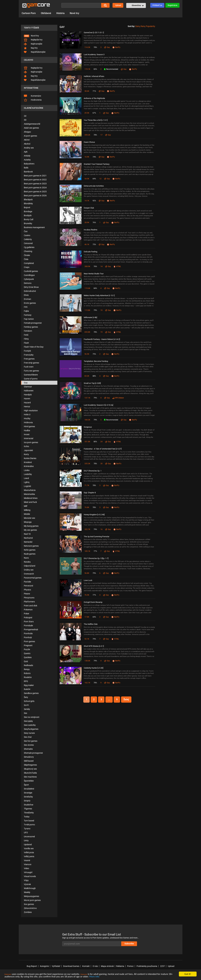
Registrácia (172, 5)
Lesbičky (28, 474)
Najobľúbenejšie (35, 52)
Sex (26, 713)
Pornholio (28, 633)
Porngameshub (31, 629)
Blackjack (28, 200)
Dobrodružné (30, 291)
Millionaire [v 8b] (90, 317)
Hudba (27, 430)
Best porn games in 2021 (35, 176)
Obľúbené (46, 13)
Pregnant (28, 645)
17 (101, 135)
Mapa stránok (107, 966)
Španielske (29, 781)
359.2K (87, 135)
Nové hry (74, 13)
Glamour (28, 387)
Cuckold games (31, 271)
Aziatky (27, 160)
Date (138, 26)
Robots (27, 673)
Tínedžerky (29, 813)
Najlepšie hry (33, 40)
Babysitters (29, 164)
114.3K (87, 47)
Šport (26, 785)
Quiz (26, 661)
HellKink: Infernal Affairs (94, 76)
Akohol (27, 144)
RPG (26, 681)
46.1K (87, 244)
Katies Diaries (30, 458)
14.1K (87, 201)
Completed (29, 263)
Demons (28, 283)
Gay (26, 383)
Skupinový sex (30, 769)
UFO (26, 833)
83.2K (87, 376)
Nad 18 (27, 534)
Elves (26, 295)
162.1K (87, 683)
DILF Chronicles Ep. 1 (93, 471)
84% (95, 288)
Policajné (28, 618)
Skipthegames (30, 765)
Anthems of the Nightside (94, 98)
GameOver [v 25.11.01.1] (94, 33)
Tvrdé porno (29, 825)
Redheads (28, 665)
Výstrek (27, 884)
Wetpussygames (31, 896)
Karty (26, 454)
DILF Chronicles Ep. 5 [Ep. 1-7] (96, 558)
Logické (27, 486)
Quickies (28, 657)
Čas (26, 231)
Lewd (26, 478)
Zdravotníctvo (30, 908)
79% (95, 310)
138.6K (87, 661)
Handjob (28, 395)
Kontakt (86, 966)
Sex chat (28, 737)
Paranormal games (33, 578)
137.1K (87, 398)
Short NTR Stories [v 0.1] (94, 646)
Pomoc (130, 966)
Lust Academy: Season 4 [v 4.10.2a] (98, 405)
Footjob (27, 351)
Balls (26, 168)
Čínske (27, 255)
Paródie (27, 582)
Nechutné (28, 538)
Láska (27, 470)
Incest (27, 434)
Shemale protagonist (33, 753)
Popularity (150, 26)
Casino (27, 235)
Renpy (27, 669)
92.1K (87, 639)
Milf (26, 506)
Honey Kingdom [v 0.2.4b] (94, 515)
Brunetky (28, 223)
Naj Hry (31, 48)
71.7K (87, 485)
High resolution (31, 411)
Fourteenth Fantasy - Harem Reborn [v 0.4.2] (102, 339)
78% (95, 47)
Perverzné (28, 586)
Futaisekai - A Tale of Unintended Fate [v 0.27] (103, 449)
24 (101, 442)
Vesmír (27, 860)
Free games (29, 359)
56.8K (87, 573)
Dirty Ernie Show (31, 287)
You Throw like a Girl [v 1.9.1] (96, 120)
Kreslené (28, 462)
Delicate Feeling (90, 252)
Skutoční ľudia (30, 773)
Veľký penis (29, 856)
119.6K (87, 288)
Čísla (26, 259)
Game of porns (31, 379)
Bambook (28, 172)
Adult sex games (31, 128)
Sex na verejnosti (32, 717)
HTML (117, 266)
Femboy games (31, 327)
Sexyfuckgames (31, 729)
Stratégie (28, 793)
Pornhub (28, 637)
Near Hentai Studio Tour (94, 274)
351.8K (87, 442)
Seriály (27, 709)
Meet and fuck (30, 502)
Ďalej (126, 699)
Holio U (27, 415)
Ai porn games (30, 136)
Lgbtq (27, 482)
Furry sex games (31, 371)
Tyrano (27, 829)
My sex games (30, 530)
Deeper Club (89, 208)
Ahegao (27, 132)
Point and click (31, 606)
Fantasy (28, 315)
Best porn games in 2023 (35, 184)
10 (101, 310)
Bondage (28, 211)
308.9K (87, 266)
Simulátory (29, 757)
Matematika (29, 494)
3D (25, 120)
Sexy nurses (29, 733)
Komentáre (32, 96)
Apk (26, 152)
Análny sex (29, 148)
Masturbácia (30, 490)
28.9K (87, 223)
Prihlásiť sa (157, 5)
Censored (28, 243)
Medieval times (31, 498)
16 (101, 529)
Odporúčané (30, 566)
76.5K (87, 595)
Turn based (29, 821)
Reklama (120, 966)
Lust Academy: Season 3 (94, 54)
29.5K (87, 113)
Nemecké (28, 542)
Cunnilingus (29, 275)
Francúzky (29, 355)
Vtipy (26, 880)
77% (95, 551)
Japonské (28, 450)
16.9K (87, 157)
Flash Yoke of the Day (34, 347)
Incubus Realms (91, 230)
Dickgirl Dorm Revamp (93, 602)
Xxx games (29, 904)
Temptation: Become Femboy (96, 361)
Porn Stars (29, 622)
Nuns (26, 558)
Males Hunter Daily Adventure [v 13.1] (99, 295)
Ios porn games (31, 442)
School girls (29, 701)
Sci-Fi (26, 705)
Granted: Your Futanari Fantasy (97, 164)
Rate (143, 26)
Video (26, 868)
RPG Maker (118, 398)
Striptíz (27, 801)
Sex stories (29, 745)
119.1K (87, 69)
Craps (27, 267)
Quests (27, 653)
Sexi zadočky (30, 725)
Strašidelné (29, 789)
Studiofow (29, 805)
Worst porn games (32, 900)
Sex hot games (31, 741)
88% (94, 376)
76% (94, 223)
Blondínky (28, 203)
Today (27, 817)
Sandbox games (31, 693)
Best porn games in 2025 (35, 192)
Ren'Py (116, 47)
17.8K (87, 617)
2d (25, 116)
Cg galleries (29, 247)
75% (94, 244)
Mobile (27, 514)
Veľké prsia (29, 852)
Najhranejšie (33, 44)
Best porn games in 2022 (35, 180)
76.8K (87, 507)
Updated (28, 844)
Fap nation (29, 319)
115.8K (87, 310)
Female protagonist (33, 323)
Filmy (26, 339)
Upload (118, 5)
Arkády (27, 156)
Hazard (27, 403)
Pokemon (28, 610)
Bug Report (32, 966)
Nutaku (27, 562)
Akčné (27, 140)
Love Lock (88, 580)
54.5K (87, 179)
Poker (27, 614)
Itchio (26, 446)
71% (94, 91)
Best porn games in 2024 (35, 188)
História (60, 13)
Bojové (27, 207)
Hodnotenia (33, 100)
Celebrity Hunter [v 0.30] (93, 668)
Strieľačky (28, 797)
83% (95, 69)
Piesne (27, 594)
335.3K (87, 464)
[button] (136, 5)
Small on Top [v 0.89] (92, 383)
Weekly (27, 892)
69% (94, 179)
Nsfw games (30, 550)
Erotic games (30, 303)
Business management (34, 227)
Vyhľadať (56, 966)
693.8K (87, 332)
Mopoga (28, 522)
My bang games (31, 526)
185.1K (87, 551)
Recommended (111, 69)
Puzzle (27, 649)
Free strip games (31, 363)
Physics (27, 590)
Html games (29, 426)
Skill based (29, 761)
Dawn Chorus (89, 142)
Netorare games (31, 546)
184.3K (87, 420)
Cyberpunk (29, 279)
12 (100, 179)
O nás (95, 966)
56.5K (87, 354)
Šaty (26, 697)
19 (101, 332)
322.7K (87, 529)
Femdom (28, 331)
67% (94, 113)
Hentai (27, 407)
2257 (163, 966)
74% (94, 157)
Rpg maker (29, 685)
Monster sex (29, 518)
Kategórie (44, 966)
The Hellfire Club (91, 624)
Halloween (29, 391)
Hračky (27, 418)
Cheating (28, 251)
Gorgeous (88, 427)
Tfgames (28, 809)
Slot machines (30, 777)
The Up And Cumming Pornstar (97, 537)
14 (101, 266)
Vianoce (28, 864)
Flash (26, 343)
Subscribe (129, 944)
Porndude (28, 626)
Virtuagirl (28, 872)
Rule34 (27, 689)
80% (95, 442)
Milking (27, 510)
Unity (26, 841)
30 (101, 464)
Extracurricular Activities (94, 186)
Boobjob (28, 215)
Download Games (71, 966)
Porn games (29, 641)
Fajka (26, 311)
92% (94, 201)
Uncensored (29, 837)
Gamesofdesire (31, 375)
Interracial (29, 438)
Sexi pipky (28, 721)
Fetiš (26, 335)
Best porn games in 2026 (35, 196)
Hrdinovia (28, 422)
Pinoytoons (29, 598)
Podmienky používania (147, 966)
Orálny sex (29, 570)
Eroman (28, 299)
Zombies (28, 912)
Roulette (28, 677)
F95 (26, 307)
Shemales (28, 749)
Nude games (30, 554)
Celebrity (28, 239)
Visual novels (30, 876)
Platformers (29, 602)
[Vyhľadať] (81, 5)
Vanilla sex (29, 848)
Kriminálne (29, 466)
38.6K (87, 91)
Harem (27, 399)
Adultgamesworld (32, 124)
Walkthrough (30, 888)
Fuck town (29, 367)
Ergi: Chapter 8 (90, 493)
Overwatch (29, 574)
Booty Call (29, 219)
